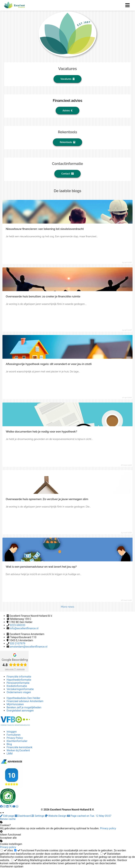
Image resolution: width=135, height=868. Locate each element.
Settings (38, 816)
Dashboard (23, 816)
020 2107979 (18, 644)
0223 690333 (18, 625)
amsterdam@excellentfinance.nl (29, 647)
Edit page (7, 816)
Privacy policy (108, 828)
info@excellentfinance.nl (24, 628)
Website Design (56, 816)
